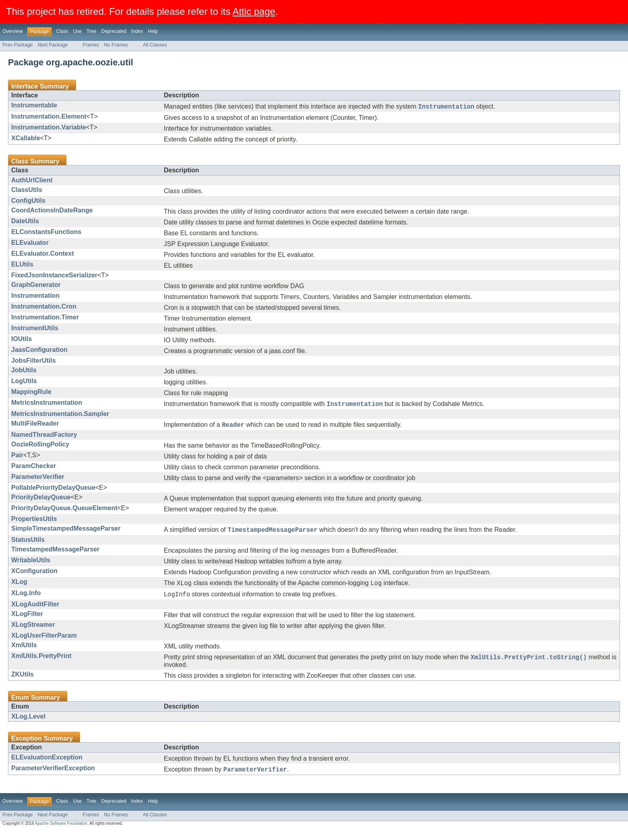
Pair (17, 459)
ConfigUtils (28, 202)
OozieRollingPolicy (40, 448)
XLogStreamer (33, 632)
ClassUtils (27, 191)
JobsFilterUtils (33, 362)
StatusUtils (28, 544)
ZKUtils (22, 683)
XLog (19, 587)
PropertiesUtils (34, 522)
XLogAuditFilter (35, 611)
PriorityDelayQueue (41, 501)
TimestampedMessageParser (55, 554)
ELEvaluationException (47, 766)
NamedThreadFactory (44, 438)
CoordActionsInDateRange (52, 211)
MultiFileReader (35, 426)
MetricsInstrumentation (47, 404)
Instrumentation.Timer (45, 318)
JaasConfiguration (39, 351)
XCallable (26, 139)
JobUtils (24, 371)
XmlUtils (24, 652)
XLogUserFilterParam (44, 643)
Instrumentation (35, 297)
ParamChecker (34, 469)
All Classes (155, 45)
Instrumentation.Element (49, 118)
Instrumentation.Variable (49, 128)
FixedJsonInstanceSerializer (54, 276)
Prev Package (18, 45)
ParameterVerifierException (53, 776)
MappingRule (31, 393)
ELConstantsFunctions (46, 233)
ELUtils (22, 266)
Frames (91, 45)
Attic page (254, 11)
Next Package (53, 45)
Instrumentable (34, 105)
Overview (13, 31)
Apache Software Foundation (61, 833)
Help (153, 31)
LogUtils (24, 382)
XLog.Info (26, 599)
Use (77, 31)
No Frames (116, 45)
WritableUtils (31, 565)
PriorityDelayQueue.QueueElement (64, 512)
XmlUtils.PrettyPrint (41, 663)
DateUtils (25, 222)
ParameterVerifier (38, 480)
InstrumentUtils (35, 329)
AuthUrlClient (32, 181)
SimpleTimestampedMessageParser (66, 532)
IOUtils (22, 340)
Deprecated (114, 31)
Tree (92, 31)
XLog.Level (28, 725)
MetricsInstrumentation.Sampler (60, 416)
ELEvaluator (30, 244)
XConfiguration (34, 576)
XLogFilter (27, 621)
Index (137, 31)
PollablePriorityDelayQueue (53, 491)
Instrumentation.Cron (44, 308)
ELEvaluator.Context (42, 255)
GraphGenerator (36, 286)
